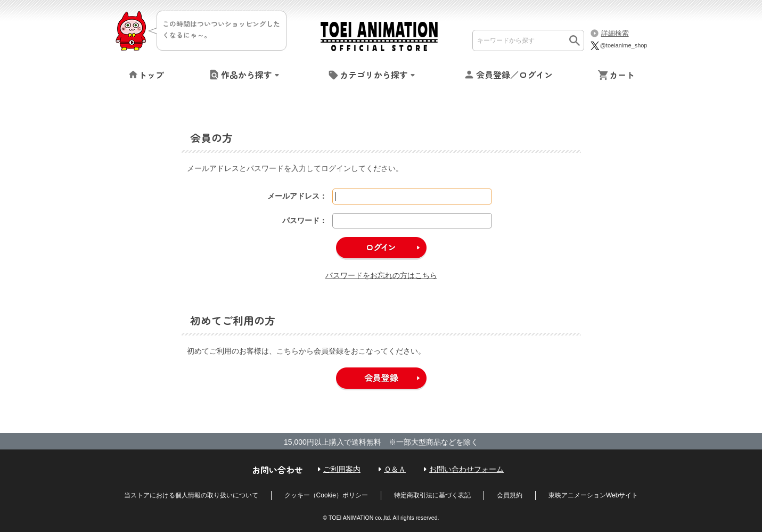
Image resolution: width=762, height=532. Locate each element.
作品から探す (247, 75)
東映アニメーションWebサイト (593, 495)
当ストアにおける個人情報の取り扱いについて (191, 495)
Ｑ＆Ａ (395, 469)
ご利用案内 (342, 469)
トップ (151, 75)
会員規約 (510, 495)
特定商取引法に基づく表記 (432, 495)
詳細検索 (615, 33)
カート (622, 75)
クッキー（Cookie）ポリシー (326, 495)
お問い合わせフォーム (466, 469)
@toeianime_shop (618, 45)
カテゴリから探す (374, 75)
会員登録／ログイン (514, 75)
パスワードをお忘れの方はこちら (381, 275)
